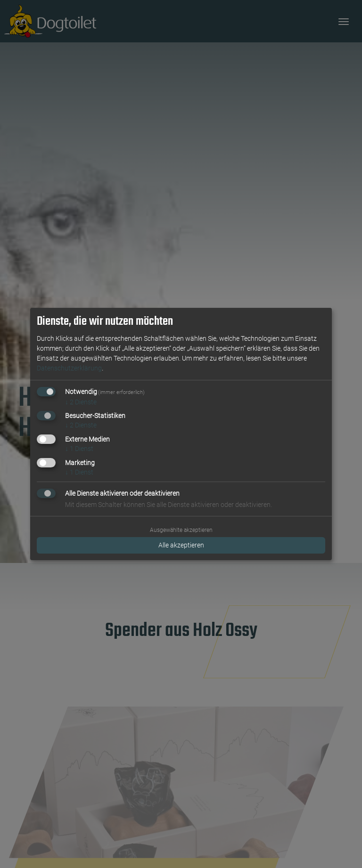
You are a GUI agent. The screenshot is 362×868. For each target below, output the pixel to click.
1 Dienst (79, 449)
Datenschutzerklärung (69, 368)
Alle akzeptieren (181, 545)
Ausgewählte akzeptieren (181, 530)
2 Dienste (81, 402)
